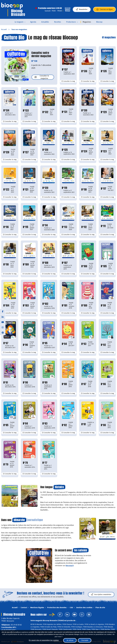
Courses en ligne (104, 9)
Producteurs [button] (71, 22)
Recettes (58, 22)
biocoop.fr (70, 566)
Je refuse (70, 640)
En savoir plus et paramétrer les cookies (44, 640)
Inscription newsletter (101, 595)
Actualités (45, 22)
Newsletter (82, 9)
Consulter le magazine (42, 77)
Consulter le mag (69, 81)
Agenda (33, 22)
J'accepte (85, 640)
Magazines (87, 22)
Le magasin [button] (19, 22)
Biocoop (99, 22)
